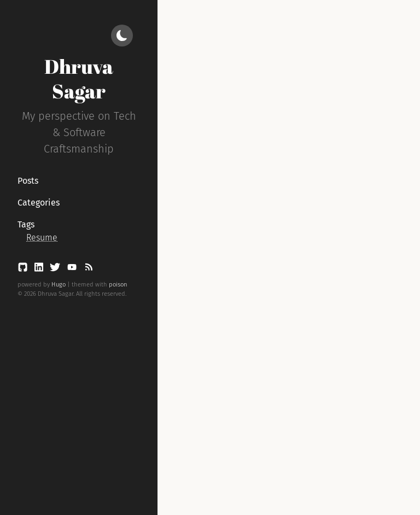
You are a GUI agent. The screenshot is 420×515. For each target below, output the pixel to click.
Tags (26, 224)
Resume (42, 238)
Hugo (59, 285)
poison (118, 285)
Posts (28, 181)
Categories (39, 203)
